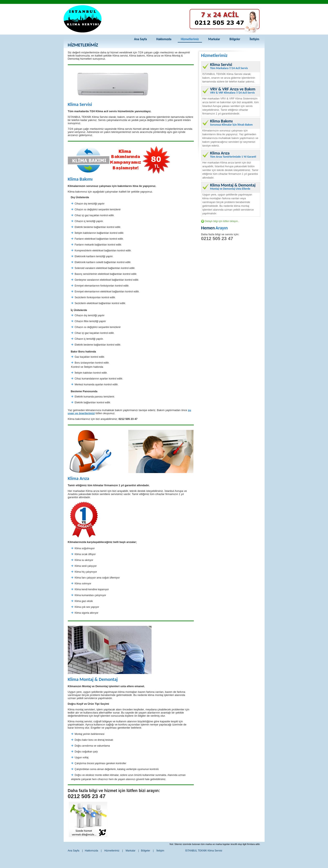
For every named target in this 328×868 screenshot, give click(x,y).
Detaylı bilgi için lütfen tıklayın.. (222, 221)
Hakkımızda (164, 39)
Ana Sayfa (140, 39)
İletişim (255, 39)
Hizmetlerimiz (190, 39)
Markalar (214, 39)
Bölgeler (235, 39)
